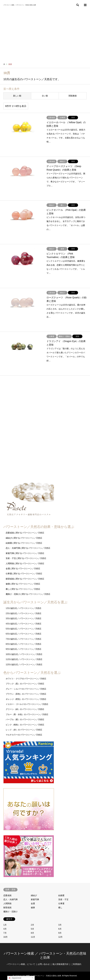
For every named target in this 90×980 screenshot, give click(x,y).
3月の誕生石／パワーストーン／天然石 (24, 618)
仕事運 (61, 904)
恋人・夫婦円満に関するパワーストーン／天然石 (28, 548)
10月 (5, 937)
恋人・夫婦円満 (10, 899)
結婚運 (61, 895)
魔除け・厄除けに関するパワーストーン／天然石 (28, 594)
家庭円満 (35, 899)
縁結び (34, 895)
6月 (60, 929)
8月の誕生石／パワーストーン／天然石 (24, 644)
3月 (60, 925)
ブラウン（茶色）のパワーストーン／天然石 (26, 694)
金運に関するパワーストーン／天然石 (23, 569)
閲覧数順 (73, 96)
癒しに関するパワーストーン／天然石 (23, 589)
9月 (60, 933)
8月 (32, 933)
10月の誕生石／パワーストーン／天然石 (24, 654)
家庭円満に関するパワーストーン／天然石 (25, 553)
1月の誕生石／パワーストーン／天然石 (24, 608)
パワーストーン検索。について (21, 964)
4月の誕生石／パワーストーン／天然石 (24, 624)
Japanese (15, 978)
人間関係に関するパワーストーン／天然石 (25, 564)
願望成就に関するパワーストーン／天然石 (25, 579)
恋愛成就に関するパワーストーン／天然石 (25, 533)
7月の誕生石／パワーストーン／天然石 (24, 639)
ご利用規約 (76, 964)
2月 (32, 925)
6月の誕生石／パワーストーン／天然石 (24, 634)
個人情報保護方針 (61, 964)
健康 (33, 908)
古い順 (45, 96)
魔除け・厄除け (10, 912)
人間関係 (7, 904)
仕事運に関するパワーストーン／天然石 (24, 574)
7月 (5, 933)
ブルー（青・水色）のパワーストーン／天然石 (27, 714)
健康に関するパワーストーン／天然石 (23, 584)
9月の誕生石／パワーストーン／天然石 (24, 649)
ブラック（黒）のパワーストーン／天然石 (25, 684)
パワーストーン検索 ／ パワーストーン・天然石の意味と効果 (38, 976)
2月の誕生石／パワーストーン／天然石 (24, 613)
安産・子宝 (63, 899)
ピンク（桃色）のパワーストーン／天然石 (25, 725)
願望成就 (7, 908)
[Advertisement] (45, 35)
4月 (5, 929)
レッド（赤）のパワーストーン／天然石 (24, 730)
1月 (5, 925)
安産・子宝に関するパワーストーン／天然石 (26, 558)
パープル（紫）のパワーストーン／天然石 (25, 719)
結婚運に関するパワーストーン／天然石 (24, 543)
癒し (60, 908)
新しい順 (17, 96)
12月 (60, 937)
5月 (32, 929)
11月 (33, 937)
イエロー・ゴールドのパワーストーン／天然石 (27, 704)
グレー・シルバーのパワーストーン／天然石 (26, 689)
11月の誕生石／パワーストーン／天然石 (24, 659)
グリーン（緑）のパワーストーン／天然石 (25, 709)
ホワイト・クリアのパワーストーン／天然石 (26, 679)
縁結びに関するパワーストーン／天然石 (24, 538)
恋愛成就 (7, 895)
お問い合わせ (44, 964)
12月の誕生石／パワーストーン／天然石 (24, 665)
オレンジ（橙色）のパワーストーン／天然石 (26, 699)
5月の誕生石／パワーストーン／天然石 (24, 629)
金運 (33, 904)
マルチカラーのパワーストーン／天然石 (24, 735)
